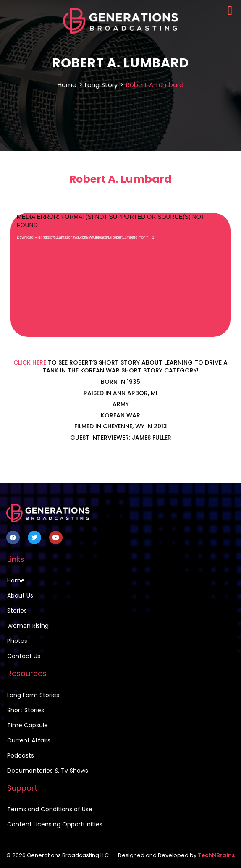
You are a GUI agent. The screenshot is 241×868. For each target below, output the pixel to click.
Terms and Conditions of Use (50, 809)
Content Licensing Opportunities (55, 824)
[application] (120, 275)
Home (67, 85)
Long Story (101, 85)
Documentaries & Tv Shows (48, 771)
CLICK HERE (30, 362)
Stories (17, 611)
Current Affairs (29, 740)
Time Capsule (28, 725)
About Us (20, 595)
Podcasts (21, 755)
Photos (17, 641)
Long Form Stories (33, 695)
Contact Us (24, 656)
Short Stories (26, 710)
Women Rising (28, 626)
